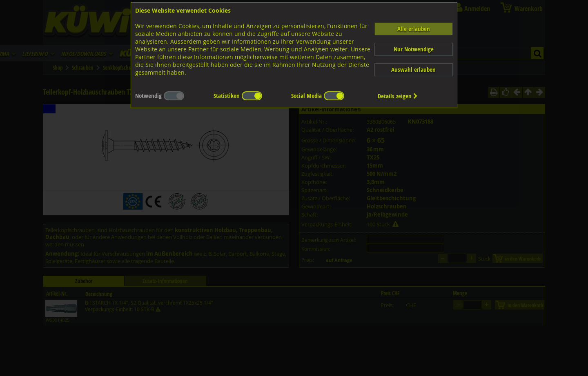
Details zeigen (398, 96)
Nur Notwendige (414, 49)
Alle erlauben (414, 29)
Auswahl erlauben (413, 70)
